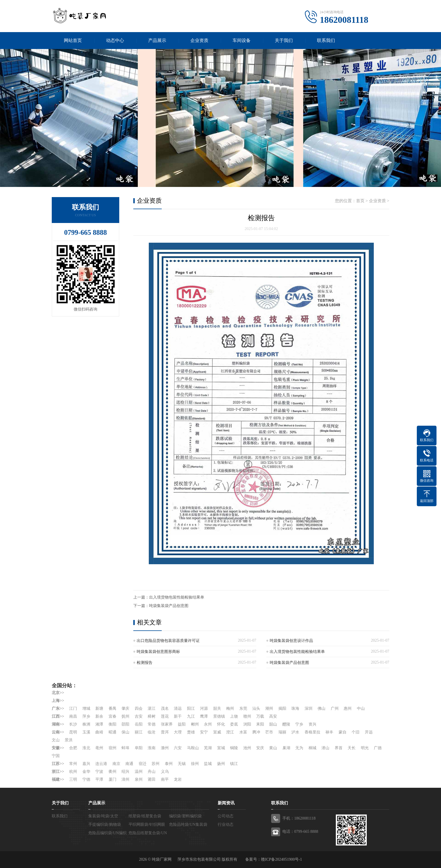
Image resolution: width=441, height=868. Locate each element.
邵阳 (125, 724)
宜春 (112, 716)
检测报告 (145, 663)
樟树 (152, 716)
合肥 (73, 748)
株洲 (86, 724)
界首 (339, 748)
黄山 (273, 748)
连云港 (101, 764)
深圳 (309, 709)
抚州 (125, 716)
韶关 (217, 709)
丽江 (139, 732)
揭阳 (282, 709)
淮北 (86, 748)
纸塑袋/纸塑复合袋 (145, 816)
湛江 (152, 709)
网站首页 (73, 40)
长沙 (73, 724)
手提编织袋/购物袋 (105, 825)
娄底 (234, 724)
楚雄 (191, 732)
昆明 (73, 732)
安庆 (260, 748)
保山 (125, 732)
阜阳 (139, 748)
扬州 (221, 764)
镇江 (234, 764)
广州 (335, 709)
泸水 (296, 732)
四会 (139, 709)
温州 (139, 772)
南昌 (73, 716)
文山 (56, 740)
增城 (86, 709)
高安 (273, 716)
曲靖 (99, 732)
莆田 (152, 779)
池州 (247, 748)
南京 (116, 764)
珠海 (296, 709)
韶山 (273, 724)
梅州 (230, 709)
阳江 (191, 709)
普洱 (165, 732)
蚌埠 (125, 748)
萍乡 (86, 716)
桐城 (312, 748)
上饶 (234, 716)
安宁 (204, 732)
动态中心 (115, 40)
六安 (178, 748)
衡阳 (112, 724)
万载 (260, 716)
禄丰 (330, 732)
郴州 (195, 724)
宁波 (99, 772)
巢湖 (286, 748)
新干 (178, 716)
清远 (178, 709)
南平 (165, 779)
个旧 (356, 732)
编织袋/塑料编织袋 (185, 816)
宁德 (86, 779)
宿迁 (143, 764)
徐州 (195, 764)
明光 (365, 748)
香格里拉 (312, 732)
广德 (378, 748)
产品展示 (157, 40)
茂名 (165, 709)
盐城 (208, 764)
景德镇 (219, 716)
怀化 (221, 724)
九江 (191, 716)
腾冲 (256, 732)
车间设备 (242, 40)
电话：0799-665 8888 (300, 832)
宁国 (56, 756)
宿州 (112, 748)
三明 (73, 779)
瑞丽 (282, 732)
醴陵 (286, 724)
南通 (129, 764)
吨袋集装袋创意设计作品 (291, 641)
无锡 (182, 764)
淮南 (152, 748)
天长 (352, 748)
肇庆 (125, 709)
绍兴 (125, 772)
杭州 (73, 772)
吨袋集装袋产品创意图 (169, 606)
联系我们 (326, 40)
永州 (208, 724)
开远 (369, 732)
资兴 (312, 724)
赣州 (247, 716)
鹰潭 (204, 716)
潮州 (269, 709)
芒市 (269, 732)
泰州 (169, 764)
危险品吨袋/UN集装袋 (188, 825)
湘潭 (99, 724)
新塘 (99, 709)
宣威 (217, 732)
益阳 (182, 724)
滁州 (165, 748)
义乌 (165, 772)
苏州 (156, 764)
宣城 (221, 748)
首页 (360, 201)
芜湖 (208, 748)
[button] (218, 182)
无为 (300, 748)
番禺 (112, 709)
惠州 (348, 709)
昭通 (112, 732)
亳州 (99, 748)
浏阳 (247, 724)
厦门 (112, 779)
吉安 (139, 716)
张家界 (167, 724)
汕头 (256, 709)
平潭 (99, 779)
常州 (73, 764)
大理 (178, 732)
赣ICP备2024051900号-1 (281, 859)
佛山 (322, 709)
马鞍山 (193, 748)
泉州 (139, 779)
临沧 (152, 732)
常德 (152, 724)
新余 (99, 716)
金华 (86, 772)
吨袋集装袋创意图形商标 (158, 652)
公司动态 (226, 816)
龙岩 (178, 779)
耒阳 (260, 724)
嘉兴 (86, 764)
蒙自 (343, 732)
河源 (204, 709)
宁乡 (300, 724)
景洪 (69, 740)
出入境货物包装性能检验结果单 (177, 597)
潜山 (326, 748)
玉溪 (86, 732)
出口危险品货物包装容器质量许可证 (168, 641)
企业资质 (199, 40)
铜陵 (234, 748)
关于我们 (284, 40)
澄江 (230, 732)
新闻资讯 (226, 803)
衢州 (112, 772)
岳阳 (139, 724)
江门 (73, 709)
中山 (361, 709)
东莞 (243, 709)
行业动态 (226, 825)
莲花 (165, 716)
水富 (243, 732)
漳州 (125, 779)
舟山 (152, 772)
